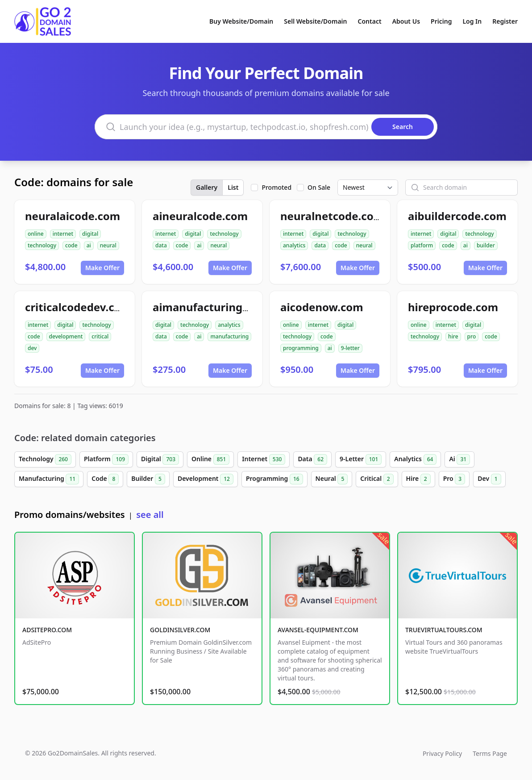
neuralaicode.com (73, 216)
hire (453, 336)
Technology (45, 459)
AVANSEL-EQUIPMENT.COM (318, 630)
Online (210, 459)
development (66, 336)
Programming (274, 479)
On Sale (319, 187)
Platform (106, 459)
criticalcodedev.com (78, 307)
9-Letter (361, 459)
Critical (377, 479)
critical (100, 336)
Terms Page (490, 753)
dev (32, 348)
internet (63, 234)
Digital (160, 459)
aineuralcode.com (200, 216)
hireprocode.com (453, 307)
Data (312, 459)
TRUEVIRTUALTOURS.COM (444, 630)
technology (42, 245)
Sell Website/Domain (315, 21)
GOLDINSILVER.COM (180, 630)
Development (206, 479)
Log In (472, 21)
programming (301, 348)
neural (108, 245)
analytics (294, 245)
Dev (489, 479)
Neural (332, 479)
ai (89, 245)
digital (90, 234)
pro (472, 336)
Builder (148, 479)
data (161, 245)
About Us (406, 21)
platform (422, 245)
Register (505, 21)
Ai (459, 459)
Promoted (276, 187)
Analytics (415, 459)
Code (105, 479)
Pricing (441, 21)
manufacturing (229, 336)
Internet (264, 459)
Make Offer (102, 268)
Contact (370, 21)
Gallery (207, 187)
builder (486, 245)
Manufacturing (49, 479)
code (71, 245)
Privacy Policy (442, 753)
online (36, 234)
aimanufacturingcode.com (223, 307)
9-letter (350, 348)
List (233, 187)
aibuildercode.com (457, 216)
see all (150, 515)
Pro (454, 479)
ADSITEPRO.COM (47, 630)
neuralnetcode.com (332, 216)
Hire (418, 479)
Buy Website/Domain (241, 21)
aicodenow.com (322, 307)
